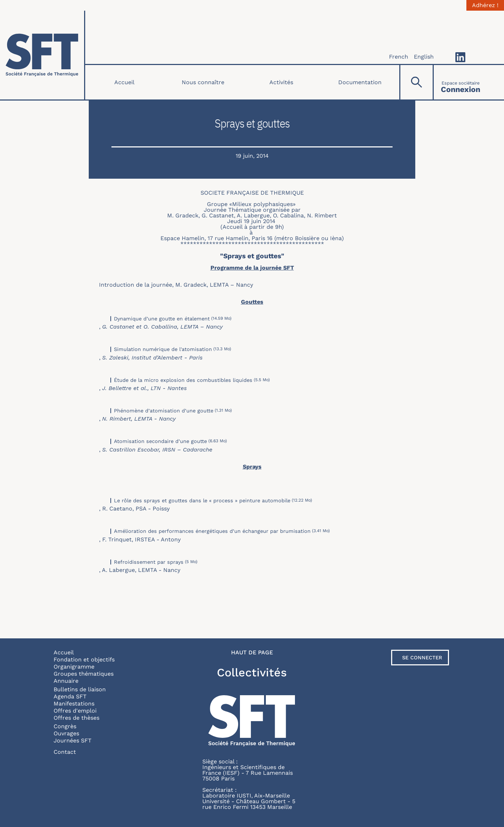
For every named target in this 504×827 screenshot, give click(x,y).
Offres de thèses (76, 718)
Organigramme (74, 667)
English (424, 57)
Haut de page (252, 653)
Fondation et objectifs (84, 660)
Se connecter (422, 658)
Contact (65, 752)
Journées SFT (73, 740)
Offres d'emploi (75, 711)
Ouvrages (66, 733)
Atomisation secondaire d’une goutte (160, 441)
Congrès (65, 726)
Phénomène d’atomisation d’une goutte (164, 411)
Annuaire (66, 681)
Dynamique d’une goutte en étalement (162, 319)
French (399, 57)
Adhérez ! (485, 5)
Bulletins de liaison (80, 689)
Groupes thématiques (84, 674)
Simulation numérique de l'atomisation (163, 349)
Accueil (124, 82)
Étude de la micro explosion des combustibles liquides (183, 380)
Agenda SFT (70, 696)
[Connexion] (461, 82)
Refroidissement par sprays (149, 562)
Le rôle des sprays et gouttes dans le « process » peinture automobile (202, 501)
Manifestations (74, 704)
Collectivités (252, 672)
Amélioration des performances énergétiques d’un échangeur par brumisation (212, 531)
